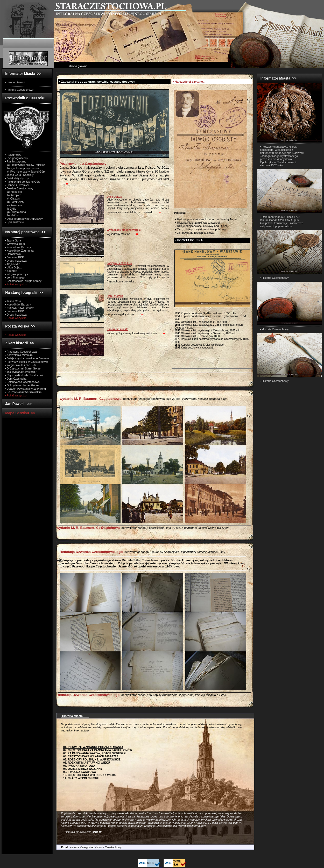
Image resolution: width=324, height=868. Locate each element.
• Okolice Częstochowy (19, 188)
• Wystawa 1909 (15, 244)
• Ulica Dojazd (14, 267)
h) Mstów (12, 215)
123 (59, 377)
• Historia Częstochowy (19, 90)
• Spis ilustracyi (14, 222)
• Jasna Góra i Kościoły (19, 175)
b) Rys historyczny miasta (22, 168)
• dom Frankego (15, 278)
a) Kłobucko (13, 192)
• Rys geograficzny (16, 158)
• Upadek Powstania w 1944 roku (25, 389)
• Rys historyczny (16, 161)
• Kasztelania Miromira (19, 355)
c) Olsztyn (12, 198)
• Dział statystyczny (17, 178)
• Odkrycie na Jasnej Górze (22, 385)
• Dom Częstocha (16, 379)
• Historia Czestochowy (274, 278)
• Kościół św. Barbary (18, 247)
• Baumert (11, 271)
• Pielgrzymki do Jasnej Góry (23, 182)
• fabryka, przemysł (17, 274)
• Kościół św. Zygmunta (19, 251)
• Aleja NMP (12, 264)
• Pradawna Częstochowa (21, 352)
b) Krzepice (13, 195)
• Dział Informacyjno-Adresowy (24, 219)
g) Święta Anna (15, 212)
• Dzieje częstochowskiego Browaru (27, 358)
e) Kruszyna (13, 205)
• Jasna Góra (13, 240)
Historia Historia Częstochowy (89, 847)
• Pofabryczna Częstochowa (22, 382)
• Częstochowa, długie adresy (23, 281)
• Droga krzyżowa (16, 261)
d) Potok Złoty (15, 202)
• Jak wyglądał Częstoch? (21, 372)
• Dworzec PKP (14, 257)
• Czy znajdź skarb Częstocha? (24, 375)
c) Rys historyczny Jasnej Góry (25, 172)
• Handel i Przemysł (17, 185)
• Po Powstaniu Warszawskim (23, 392)
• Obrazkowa (13, 254)
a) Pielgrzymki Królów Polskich (25, 165)
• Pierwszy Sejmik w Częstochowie (26, 362)
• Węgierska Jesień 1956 (20, 365)
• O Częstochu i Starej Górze (23, 368)
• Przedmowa (13, 155)
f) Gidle (11, 209)
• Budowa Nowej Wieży (19, 308)
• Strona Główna (15, 82)
